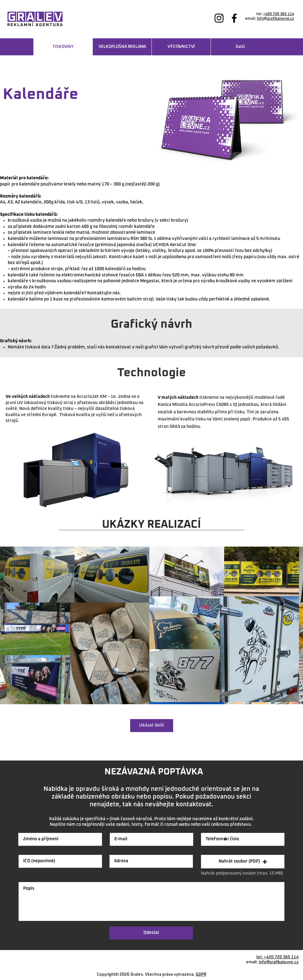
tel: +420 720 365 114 (277, 957)
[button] (243, 862)
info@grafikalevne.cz (275, 19)
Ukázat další (152, 725)
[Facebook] (234, 18)
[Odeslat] (151, 933)
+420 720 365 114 (279, 14)
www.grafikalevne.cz (275, 23)
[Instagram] (219, 18)
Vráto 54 (291, 967)
